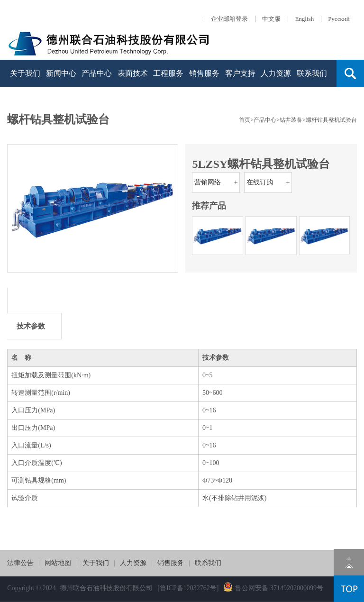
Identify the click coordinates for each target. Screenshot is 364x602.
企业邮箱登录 (229, 19)
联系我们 (312, 73)
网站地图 (58, 563)
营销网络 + (216, 182)
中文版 (271, 19)
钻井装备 (291, 120)
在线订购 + (268, 182)
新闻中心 (61, 73)
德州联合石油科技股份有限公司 (106, 588)
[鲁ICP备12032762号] (188, 588)
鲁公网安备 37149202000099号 (273, 588)
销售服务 (204, 73)
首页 (245, 120)
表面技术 (133, 73)
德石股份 (109, 42)
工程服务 (168, 73)
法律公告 (20, 563)
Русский (339, 19)
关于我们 (25, 73)
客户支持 (240, 73)
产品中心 (97, 73)
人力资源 (276, 73)
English (304, 19)
